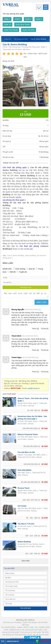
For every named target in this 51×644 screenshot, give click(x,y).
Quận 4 (39, 19)
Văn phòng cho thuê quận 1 (33, 631)
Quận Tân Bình (29, 30)
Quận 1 (7, 19)
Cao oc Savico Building (16, 255)
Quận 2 (18, 19)
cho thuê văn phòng (29, 246)
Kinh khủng (21, 269)
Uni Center (22, 507)
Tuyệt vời (23, 272)
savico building (30, 255)
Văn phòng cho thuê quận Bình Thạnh (17, 635)
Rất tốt (13, 272)
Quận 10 (7, 24)
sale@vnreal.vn (34, 389)
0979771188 (45, 641)
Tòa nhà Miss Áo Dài (26, 453)
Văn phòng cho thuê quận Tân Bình (35, 633)
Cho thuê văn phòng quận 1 (16, 167)
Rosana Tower (24, 489)
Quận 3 (28, 19)
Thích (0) (35, 329)
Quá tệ (32, 269)
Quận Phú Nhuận (11, 30)
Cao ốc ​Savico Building (15, 45)
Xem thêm (26, 562)
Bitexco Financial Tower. (28, 435)
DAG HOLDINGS (24, 471)
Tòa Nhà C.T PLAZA (26, 525)
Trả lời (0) (45, 329)
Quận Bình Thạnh (23, 24)
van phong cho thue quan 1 (14, 200)
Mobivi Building (24, 542)
